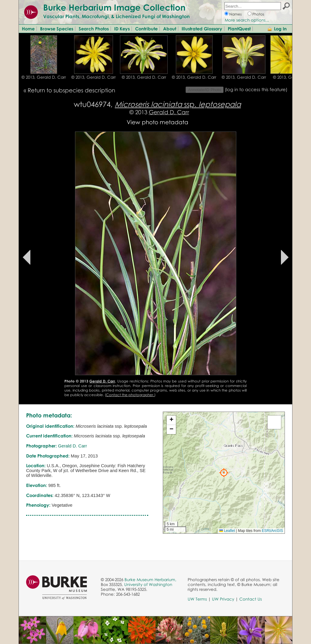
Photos (258, 14)
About (170, 29)
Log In (280, 29)
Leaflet (227, 531)
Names (236, 14)
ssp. (178, 104)
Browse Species (57, 29)
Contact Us (251, 599)
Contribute (146, 29)
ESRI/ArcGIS (272, 531)
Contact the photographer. (130, 395)
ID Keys (122, 29)
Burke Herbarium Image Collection (114, 7)
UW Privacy (223, 599)
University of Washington (148, 584)
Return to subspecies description (71, 90)
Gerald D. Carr (169, 112)
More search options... (247, 20)
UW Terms (197, 599)
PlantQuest (239, 29)
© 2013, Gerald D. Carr (44, 77)
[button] (224, 473)
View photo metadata (157, 122)
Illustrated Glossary (202, 29)
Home (28, 29)
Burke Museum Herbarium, (150, 580)
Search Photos (94, 29)
